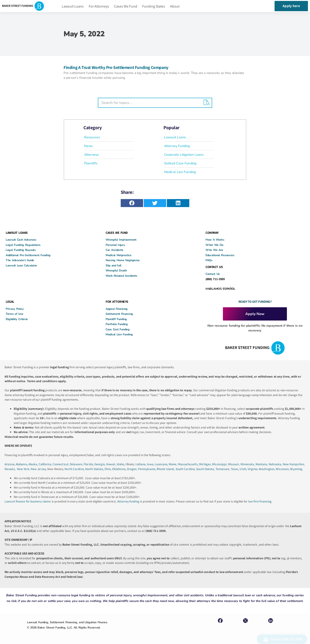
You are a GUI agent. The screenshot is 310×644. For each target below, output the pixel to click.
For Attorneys (99, 6)
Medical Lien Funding (119, 334)
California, (46, 464)
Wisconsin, (283, 469)
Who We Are (214, 250)
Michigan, (206, 464)
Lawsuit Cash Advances (21, 240)
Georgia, (100, 464)
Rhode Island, (166, 469)
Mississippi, (220, 464)
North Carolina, (75, 469)
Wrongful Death (116, 270)
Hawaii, (111, 464)
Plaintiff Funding (116, 319)
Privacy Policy (15, 309)
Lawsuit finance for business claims (28, 501)
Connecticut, (61, 464)
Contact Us (213, 274)
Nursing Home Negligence (123, 260)
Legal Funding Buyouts (21, 250)
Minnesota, (248, 464)
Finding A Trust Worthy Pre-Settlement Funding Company (116, 67)
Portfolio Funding (117, 324)
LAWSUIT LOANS (17, 233)
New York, (24, 469)
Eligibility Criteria (17, 319)
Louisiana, (162, 464)
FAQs (209, 260)
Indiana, (141, 464)
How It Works (215, 240)
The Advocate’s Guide (20, 260)
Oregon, (132, 469)
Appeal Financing (117, 309)
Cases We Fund (126, 6)
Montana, (262, 464)
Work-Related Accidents (121, 276)
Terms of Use (14, 314)
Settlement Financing (119, 314)
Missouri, (234, 464)
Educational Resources (220, 255)
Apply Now (255, 314)
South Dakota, (205, 469)
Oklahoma (119, 469)
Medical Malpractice (118, 255)
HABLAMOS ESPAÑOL (220, 289)
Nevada (10, 469)
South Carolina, (186, 469)
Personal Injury (115, 245)
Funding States (154, 6)
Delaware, (77, 464)
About (175, 6)
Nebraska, (276, 464)
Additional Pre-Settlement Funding (28, 255)
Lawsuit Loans (73, 6)
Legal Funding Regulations (23, 245)
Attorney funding (128, 501)
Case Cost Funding (118, 329)
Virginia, (253, 469)
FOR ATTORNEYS (117, 302)
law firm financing (260, 501)
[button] (132, 203)
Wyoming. (297, 469)
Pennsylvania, (147, 469)
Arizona (9, 464)
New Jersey (38, 469)
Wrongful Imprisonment (121, 240)
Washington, (267, 469)
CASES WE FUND (117, 233)
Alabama (21, 464)
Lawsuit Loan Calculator (21, 265)
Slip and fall (114, 265)
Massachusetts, (189, 464)
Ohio (107, 469)
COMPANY (212, 233)
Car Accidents (114, 250)
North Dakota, (95, 469)
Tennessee (223, 469)
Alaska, (34, 464)
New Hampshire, (294, 464)
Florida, (89, 464)
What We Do (214, 245)
